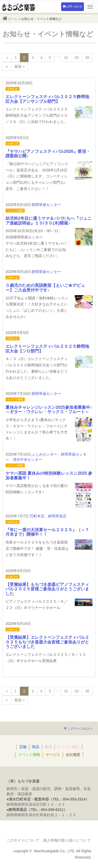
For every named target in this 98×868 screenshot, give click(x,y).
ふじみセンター (44, 454)
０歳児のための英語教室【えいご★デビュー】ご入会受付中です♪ (45, 288)
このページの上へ (78, 729)
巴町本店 (37, 516)
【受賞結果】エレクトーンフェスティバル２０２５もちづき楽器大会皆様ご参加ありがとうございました (47, 642)
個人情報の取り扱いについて (67, 840)
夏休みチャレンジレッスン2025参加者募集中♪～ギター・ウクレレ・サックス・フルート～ (49, 410)
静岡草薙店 (57, 516)
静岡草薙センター (46, 205)
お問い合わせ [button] (73, 6)
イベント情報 (15, 211)
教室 (48, 747)
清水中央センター (27, 460)
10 (66, 58)
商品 (36, 747)
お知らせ (13, 89)
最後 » (20, 66)
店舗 (23, 747)
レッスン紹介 (68, 747)
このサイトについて (23, 840)
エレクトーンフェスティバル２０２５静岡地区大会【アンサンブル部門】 (47, 99)
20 (77, 58)
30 (87, 58)
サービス (53, 755)
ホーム (13, 19)
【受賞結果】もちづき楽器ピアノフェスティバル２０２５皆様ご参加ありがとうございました (47, 589)
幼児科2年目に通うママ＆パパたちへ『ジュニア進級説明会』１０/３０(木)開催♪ (48, 221)
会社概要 (73, 755)
